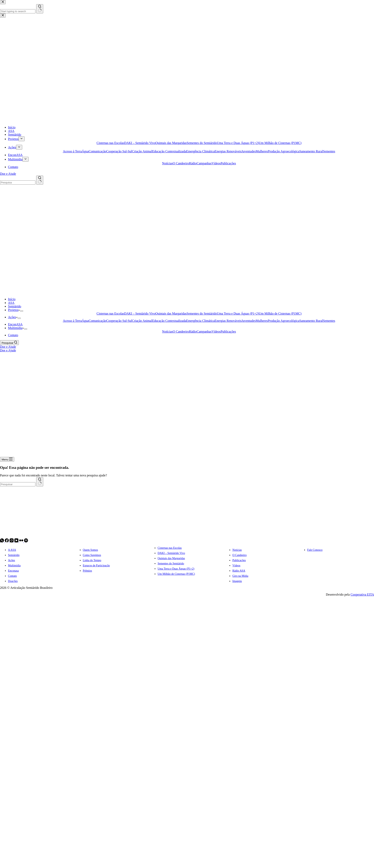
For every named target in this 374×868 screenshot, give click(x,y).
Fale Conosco (315, 550)
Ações (13, 317)
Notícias (167, 331)
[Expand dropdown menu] (22, 311)
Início (12, 299)
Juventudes (248, 321)
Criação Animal (142, 321)
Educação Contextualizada (169, 321)
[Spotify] (26, 541)
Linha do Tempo (92, 560)
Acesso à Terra (72, 321)
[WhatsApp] (2, 541)
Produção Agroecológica (284, 321)
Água (85, 321)
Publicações (228, 331)
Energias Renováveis (228, 321)
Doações (13, 581)
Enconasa (13, 571)
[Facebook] (7, 541)
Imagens (237, 581)
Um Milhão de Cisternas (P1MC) (280, 313)
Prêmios (87, 571)
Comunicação (97, 321)
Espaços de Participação (96, 565)
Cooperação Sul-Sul (119, 321)
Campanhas (204, 331)
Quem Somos (90, 550)
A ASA (12, 550)
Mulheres (262, 321)
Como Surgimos (92, 555)
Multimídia (16, 328)
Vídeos (216, 331)
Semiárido (15, 306)
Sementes (329, 321)
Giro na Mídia (240, 576)
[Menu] (7, 459)
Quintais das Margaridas (171, 313)
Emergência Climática (200, 321)
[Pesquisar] (9, 343)
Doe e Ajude (8, 347)
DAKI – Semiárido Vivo (140, 313)
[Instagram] (12, 541)
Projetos (14, 310)
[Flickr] (22, 541)
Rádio (193, 331)
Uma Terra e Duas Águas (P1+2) (238, 313)
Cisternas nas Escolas (110, 313)
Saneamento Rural (311, 321)
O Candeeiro (181, 331)
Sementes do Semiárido (202, 313)
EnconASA (15, 324)
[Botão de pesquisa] (40, 482)
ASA (11, 303)
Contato (13, 335)
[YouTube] (17, 541)
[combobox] (18, 484)
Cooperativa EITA (362, 594)
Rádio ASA (239, 571)
